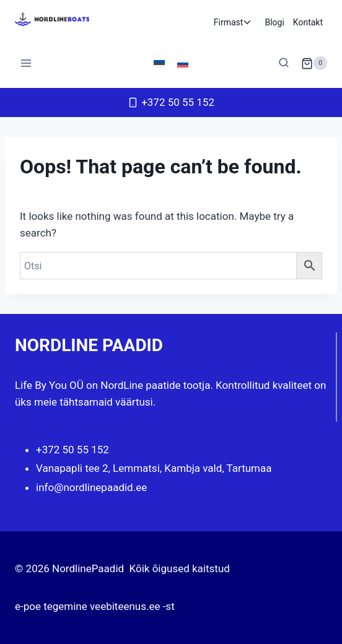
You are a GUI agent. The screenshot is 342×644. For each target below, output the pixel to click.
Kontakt (308, 22)
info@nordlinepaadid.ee (91, 487)
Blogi (274, 22)
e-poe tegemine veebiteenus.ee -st (95, 606)
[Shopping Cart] (314, 63)
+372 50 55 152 (72, 450)
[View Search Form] (284, 63)
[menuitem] (159, 63)
